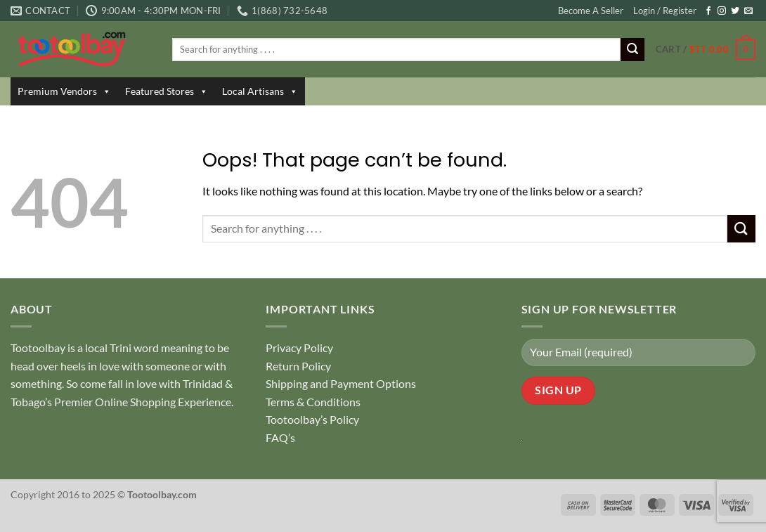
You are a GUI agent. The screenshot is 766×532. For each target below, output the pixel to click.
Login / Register (665, 11)
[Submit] (632, 50)
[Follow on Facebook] (708, 11)
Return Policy (298, 366)
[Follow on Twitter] (735, 11)
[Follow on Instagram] (722, 11)
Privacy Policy (299, 348)
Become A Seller (591, 11)
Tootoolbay (38, 348)
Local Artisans (260, 91)
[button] (706, 50)
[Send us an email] (748, 11)
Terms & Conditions (313, 402)
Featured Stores (167, 91)
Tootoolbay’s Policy (312, 419)
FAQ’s (280, 437)
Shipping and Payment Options (341, 383)
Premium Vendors (64, 91)
